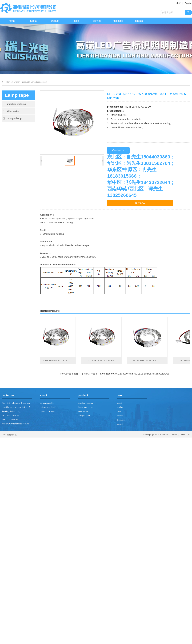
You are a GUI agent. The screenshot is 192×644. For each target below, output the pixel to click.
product (55, 21)
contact (139, 21)
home (12, 21)
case (76, 21)
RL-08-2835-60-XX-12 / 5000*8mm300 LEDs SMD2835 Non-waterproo (134, 374)
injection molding (16, 104)
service (97, 21)
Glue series (13, 111)
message (118, 21)
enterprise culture (47, 407)
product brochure (47, 412)
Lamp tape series (86, 407)
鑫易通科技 (12, 435)
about (33, 21)
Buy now (140, 203)
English (188, 3)
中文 (179, 3)
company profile (47, 403)
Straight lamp (14, 118)
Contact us (118, 150)
